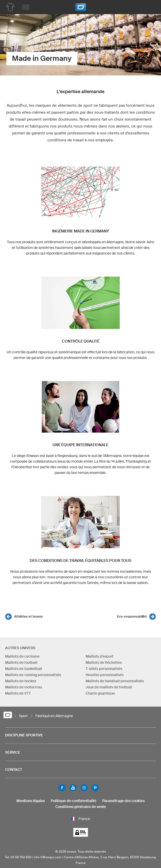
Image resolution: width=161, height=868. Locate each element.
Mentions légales (31, 801)
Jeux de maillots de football (109, 687)
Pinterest (95, 788)
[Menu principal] (26, 7)
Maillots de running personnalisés (33, 675)
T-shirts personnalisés (104, 669)
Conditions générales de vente (81, 807)
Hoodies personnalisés (105, 675)
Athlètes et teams (28, 616)
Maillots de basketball (24, 669)
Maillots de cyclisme (22, 656)
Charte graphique (100, 693)
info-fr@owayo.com (48, 857)
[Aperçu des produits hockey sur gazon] (10, 7)
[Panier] (149, 6)
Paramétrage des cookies (123, 801)
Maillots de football (21, 662)
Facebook (62, 788)
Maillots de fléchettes (104, 662)
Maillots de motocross (24, 687)
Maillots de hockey (21, 681)
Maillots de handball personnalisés (115, 681)
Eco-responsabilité (132, 616)
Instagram (84, 788)
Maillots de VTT (18, 693)
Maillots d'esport (99, 656)
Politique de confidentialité (74, 801)
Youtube (73, 788)
